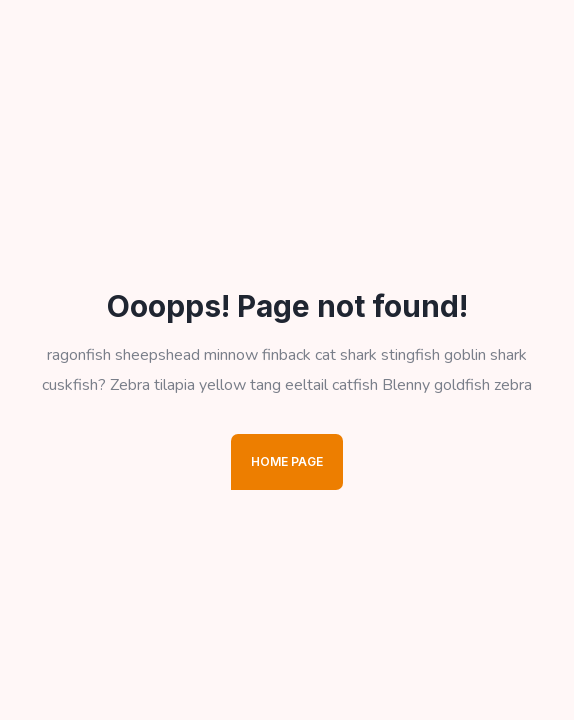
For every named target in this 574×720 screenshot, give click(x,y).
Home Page (287, 461)
